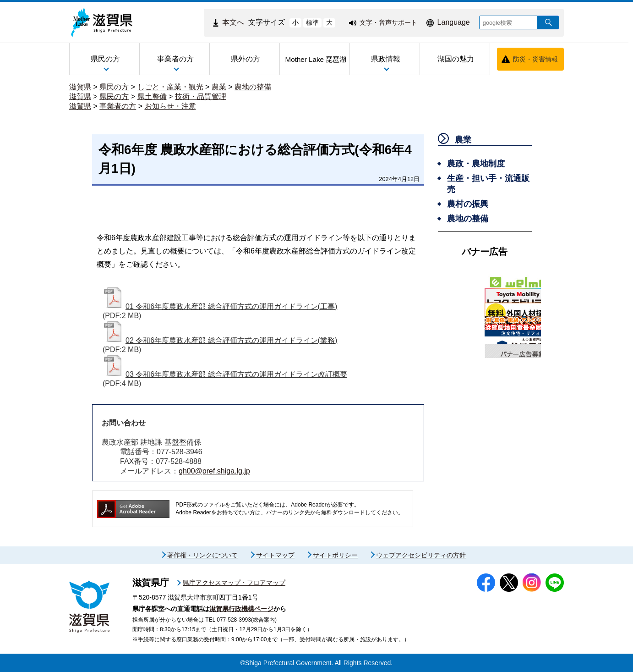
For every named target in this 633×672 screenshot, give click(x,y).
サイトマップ (275, 555)
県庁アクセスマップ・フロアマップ (234, 583)
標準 (312, 22)
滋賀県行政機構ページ (241, 609)
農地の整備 (253, 87)
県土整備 (152, 96)
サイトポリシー (335, 555)
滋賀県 (80, 87)
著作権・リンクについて (202, 555)
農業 (219, 87)
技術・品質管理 (201, 96)
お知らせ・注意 (170, 106)
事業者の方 (118, 106)
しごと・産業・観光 (170, 87)
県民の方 (114, 87)
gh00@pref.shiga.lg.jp (214, 471)
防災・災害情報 (535, 59)
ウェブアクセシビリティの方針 (421, 555)
